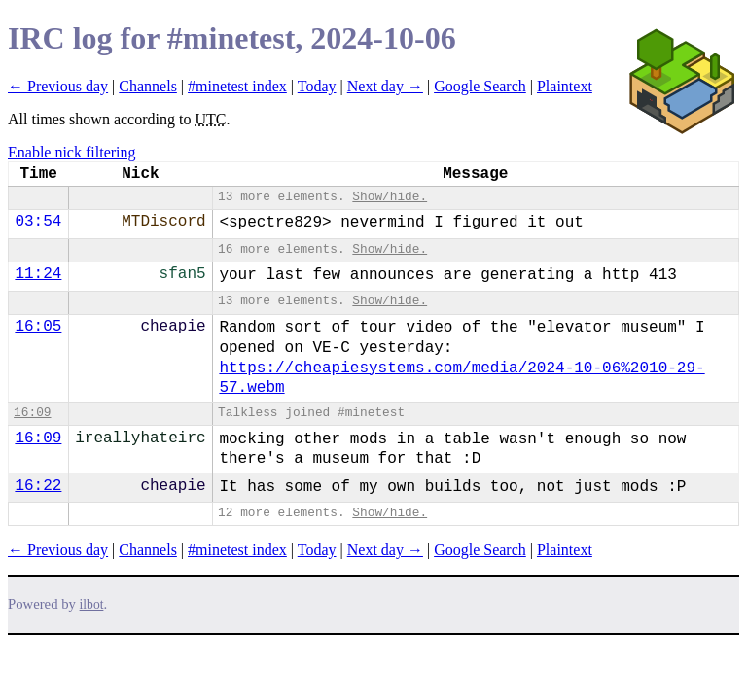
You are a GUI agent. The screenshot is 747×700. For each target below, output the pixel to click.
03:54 (38, 222)
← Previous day (58, 86)
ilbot (92, 604)
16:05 (38, 327)
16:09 (32, 413)
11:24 (38, 274)
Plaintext (565, 86)
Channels (148, 86)
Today (317, 86)
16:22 (38, 486)
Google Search (480, 86)
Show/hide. (390, 197)
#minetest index (237, 86)
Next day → (385, 86)
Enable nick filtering (72, 152)
